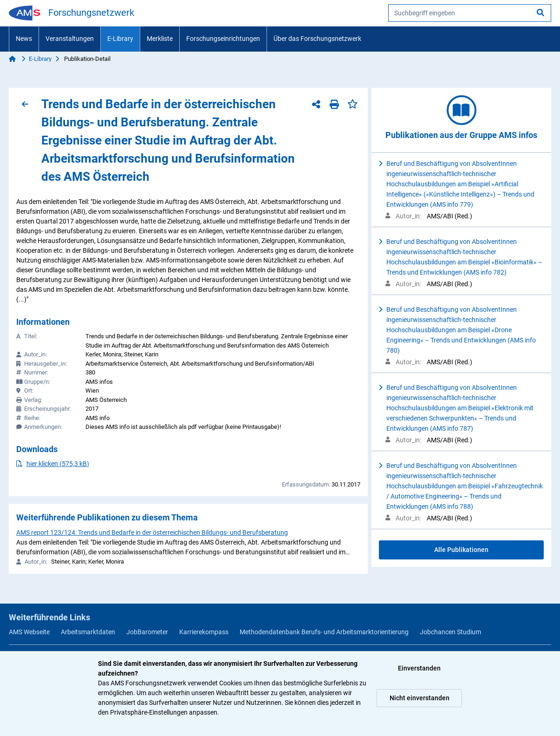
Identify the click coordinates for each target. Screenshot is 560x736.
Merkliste (160, 39)
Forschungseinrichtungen (223, 39)
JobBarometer (147, 632)
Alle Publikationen (461, 550)
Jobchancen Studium (450, 632)
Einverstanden (419, 668)
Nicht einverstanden (420, 698)
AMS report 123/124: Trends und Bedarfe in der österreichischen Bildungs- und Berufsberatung (152, 532)
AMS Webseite (29, 632)
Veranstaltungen (70, 39)
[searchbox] (470, 13)
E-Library (120, 39)
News (24, 39)
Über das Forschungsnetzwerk (317, 39)
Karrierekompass (204, 632)
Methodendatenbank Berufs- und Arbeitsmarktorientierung (324, 632)
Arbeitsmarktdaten (88, 632)
